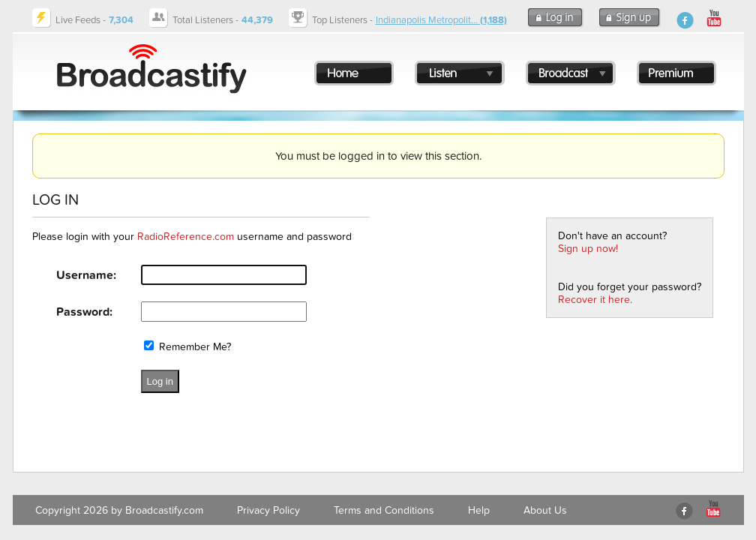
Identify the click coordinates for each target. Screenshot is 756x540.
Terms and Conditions (384, 510)
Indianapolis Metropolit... (441, 20)
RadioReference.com (186, 237)
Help (479, 510)
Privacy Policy (268, 510)
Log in (160, 381)
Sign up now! (588, 249)
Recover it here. (595, 300)
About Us (545, 510)
